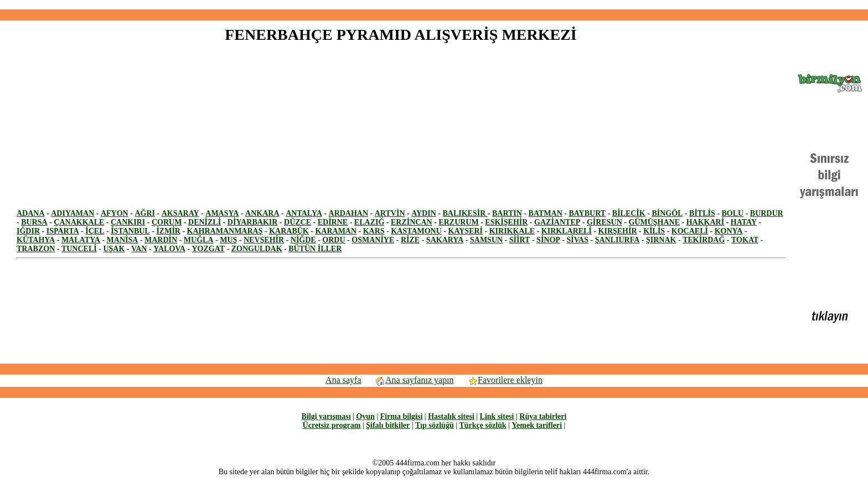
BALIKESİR (465, 213)
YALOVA (169, 249)
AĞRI (145, 213)
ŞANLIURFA (618, 240)
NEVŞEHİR (264, 240)
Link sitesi (497, 416)
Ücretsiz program (332, 425)
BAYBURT (587, 213)
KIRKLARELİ (567, 231)
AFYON (115, 213)
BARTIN (507, 213)
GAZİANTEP (557, 222)
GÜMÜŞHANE (654, 222)
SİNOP (548, 240)
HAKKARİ (705, 222)
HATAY (744, 222)
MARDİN (161, 240)
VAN (139, 249)
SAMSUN (486, 240)
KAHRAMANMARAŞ (225, 231)
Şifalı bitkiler (388, 425)
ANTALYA (304, 213)
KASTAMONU (416, 231)
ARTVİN (390, 213)
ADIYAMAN (73, 213)
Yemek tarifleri (537, 425)
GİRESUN (604, 222)
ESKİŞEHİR (506, 222)
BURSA (34, 222)
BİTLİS (702, 213)
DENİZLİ (205, 222)
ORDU (334, 240)
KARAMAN (336, 231)
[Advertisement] (434, 5)
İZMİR (168, 231)
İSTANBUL (130, 231)
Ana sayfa (343, 380)
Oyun (365, 416)
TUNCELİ (79, 249)
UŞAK (114, 249)
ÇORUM (167, 222)
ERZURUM (458, 222)
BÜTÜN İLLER (315, 249)
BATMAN (546, 213)
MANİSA (123, 240)
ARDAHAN (349, 213)
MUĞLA (199, 240)
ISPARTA (63, 231)
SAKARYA (445, 240)
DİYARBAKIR (253, 222)
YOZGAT (208, 249)
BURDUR (767, 213)
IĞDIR (28, 231)
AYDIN (424, 213)
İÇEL (95, 231)
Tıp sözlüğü (435, 425)
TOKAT (745, 240)
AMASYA (222, 213)
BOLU (732, 213)
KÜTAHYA (36, 240)
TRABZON (36, 249)
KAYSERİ (466, 231)
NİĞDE (303, 240)
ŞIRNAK (661, 240)
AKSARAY (180, 213)
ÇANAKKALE (79, 222)
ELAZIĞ (369, 222)
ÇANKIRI (128, 222)
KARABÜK (289, 231)
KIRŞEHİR (618, 231)
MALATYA (81, 240)
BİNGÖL (667, 213)
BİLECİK (629, 213)
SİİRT (520, 240)
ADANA (31, 213)
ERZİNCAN (412, 222)
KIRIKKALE (512, 231)
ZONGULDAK (257, 249)
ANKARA (262, 213)
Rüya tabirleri (543, 416)
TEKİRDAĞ (704, 240)
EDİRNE (333, 222)
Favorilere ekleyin (505, 380)
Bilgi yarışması (326, 416)
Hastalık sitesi (451, 416)
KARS (374, 231)
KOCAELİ (690, 231)
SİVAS (578, 240)
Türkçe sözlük (482, 425)
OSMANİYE (373, 240)
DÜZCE (298, 222)
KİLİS (654, 231)
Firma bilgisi (402, 416)
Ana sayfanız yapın (414, 380)
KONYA (729, 231)
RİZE (410, 240)
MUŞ (228, 240)
